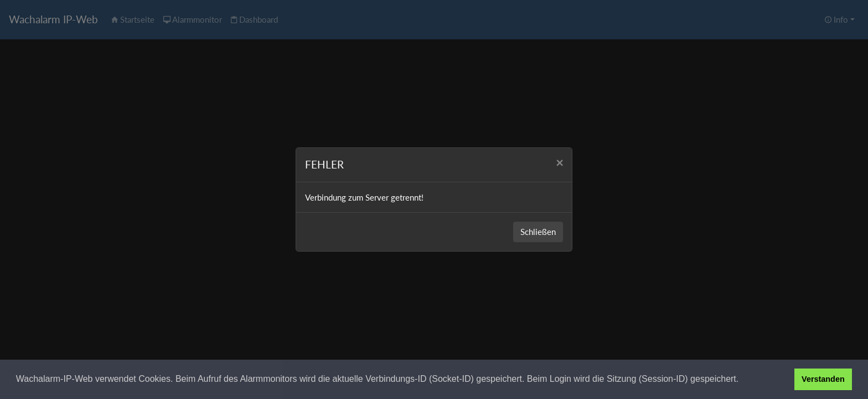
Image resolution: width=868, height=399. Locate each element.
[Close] (559, 163)
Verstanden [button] (823, 379)
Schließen (538, 232)
